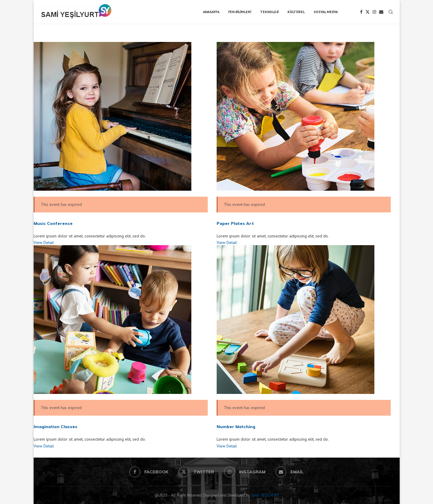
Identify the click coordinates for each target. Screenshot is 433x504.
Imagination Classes (56, 427)
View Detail (44, 242)
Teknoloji (269, 12)
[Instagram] (374, 12)
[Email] (381, 12)
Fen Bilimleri (240, 12)
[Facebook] (361, 12)
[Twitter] (368, 12)
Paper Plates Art (235, 223)
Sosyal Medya (326, 12)
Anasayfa (211, 12)
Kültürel (296, 12)
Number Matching (236, 427)
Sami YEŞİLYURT (265, 495)
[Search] (391, 12)
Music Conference (53, 223)
